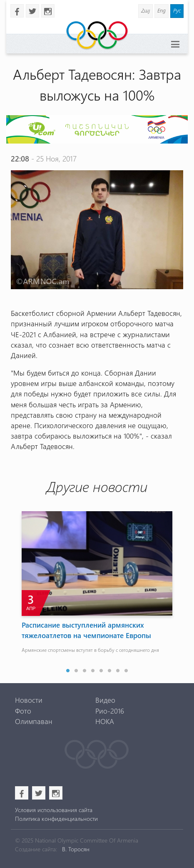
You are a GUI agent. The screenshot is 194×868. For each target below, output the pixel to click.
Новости (29, 700)
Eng (162, 10)
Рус (177, 10)
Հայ (145, 10)
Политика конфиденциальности (56, 819)
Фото (23, 711)
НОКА (105, 721)
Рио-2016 (110, 711)
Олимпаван (34, 721)
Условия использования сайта (54, 810)
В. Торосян (76, 849)
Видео (105, 700)
